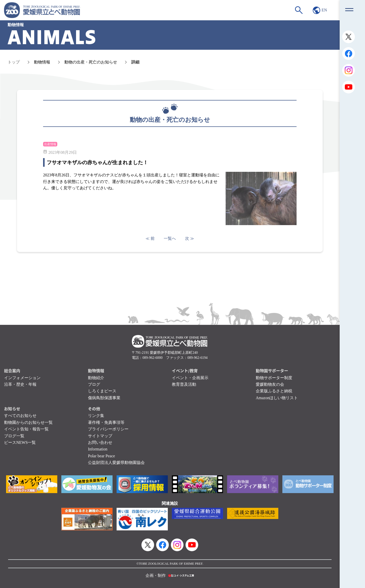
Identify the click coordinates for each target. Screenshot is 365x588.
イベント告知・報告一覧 (26, 429)
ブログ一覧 (14, 436)
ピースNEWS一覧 (20, 442)
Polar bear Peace (102, 456)
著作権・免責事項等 (106, 422)
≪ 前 (150, 238)
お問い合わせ (100, 442)
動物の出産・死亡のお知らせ (91, 62)
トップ (14, 62)
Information (98, 449)
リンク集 (96, 416)
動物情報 (42, 62)
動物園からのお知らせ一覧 (28, 422)
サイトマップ (100, 436)
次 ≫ (190, 238)
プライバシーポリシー (108, 429)
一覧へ (170, 238)
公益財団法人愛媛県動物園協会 (116, 463)
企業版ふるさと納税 (274, 391)
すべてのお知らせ (20, 416)
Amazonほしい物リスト (277, 398)
